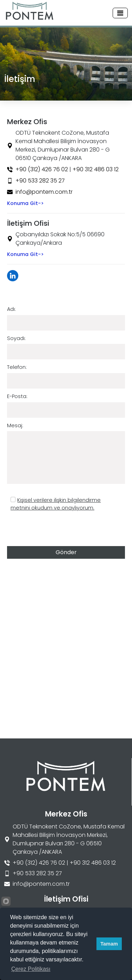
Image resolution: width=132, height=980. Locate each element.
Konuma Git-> (25, 203)
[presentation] (61, 530)
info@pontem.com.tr (44, 192)
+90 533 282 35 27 (40, 181)
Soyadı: (16, 338)
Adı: (11, 309)
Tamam (109, 944)
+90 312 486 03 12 (96, 169)
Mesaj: (15, 425)
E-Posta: (17, 396)
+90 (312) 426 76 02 (42, 169)
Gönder (66, 552)
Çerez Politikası (31, 969)
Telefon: (17, 367)
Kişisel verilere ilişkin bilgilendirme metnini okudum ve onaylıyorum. (56, 504)
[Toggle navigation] (120, 13)
